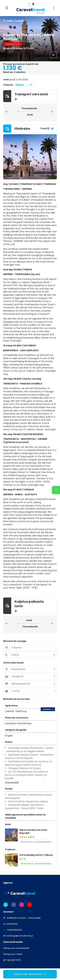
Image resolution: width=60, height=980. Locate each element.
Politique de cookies (13, 954)
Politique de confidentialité (16, 948)
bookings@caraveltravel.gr (20, 936)
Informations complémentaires (36, 842)
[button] (8, 157)
